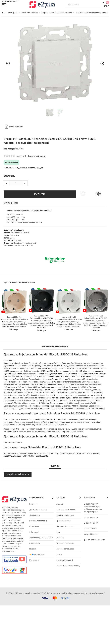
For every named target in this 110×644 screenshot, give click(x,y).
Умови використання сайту (41, 538)
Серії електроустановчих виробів (57, 13)
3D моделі (34, 532)
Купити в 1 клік (11, 203)
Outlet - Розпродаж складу (68, 566)
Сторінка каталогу (14, 127)
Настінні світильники (65, 526)
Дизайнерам (35, 515)
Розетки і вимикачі (30, 13)
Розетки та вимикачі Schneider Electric (93, 13)
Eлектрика (13, 13)
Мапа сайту (34, 560)
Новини (33, 549)
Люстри (60, 504)
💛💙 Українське (37, 554)
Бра (58, 532)
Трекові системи (64, 521)
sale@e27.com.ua (91, 534)
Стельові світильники (66, 510)
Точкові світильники (65, 543)
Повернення (35, 543)
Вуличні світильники (65, 549)
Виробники (34, 526)
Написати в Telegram (94, 540)
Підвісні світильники (65, 515)
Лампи (59, 554)
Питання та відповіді (38, 521)
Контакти (33, 504)
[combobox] (83, 4)
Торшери (60, 538)
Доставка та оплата (38, 510)
